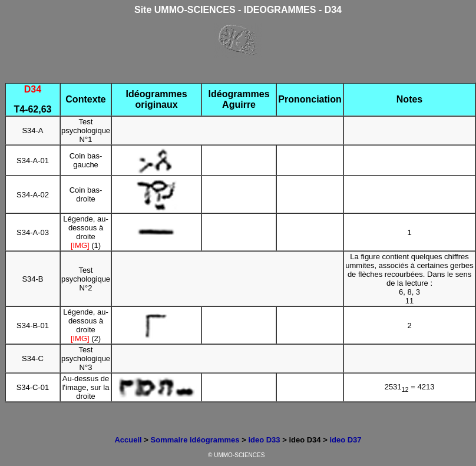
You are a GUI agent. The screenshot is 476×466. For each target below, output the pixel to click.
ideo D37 (345, 440)
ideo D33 (264, 440)
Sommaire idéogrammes (195, 440)
